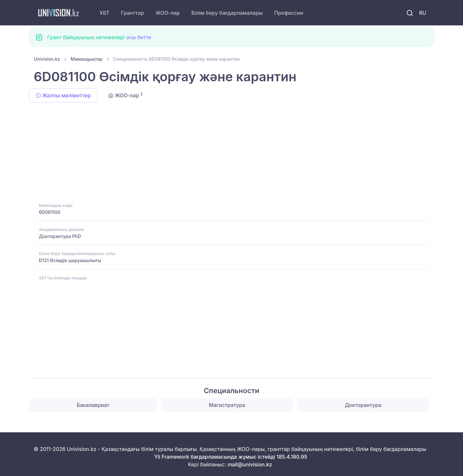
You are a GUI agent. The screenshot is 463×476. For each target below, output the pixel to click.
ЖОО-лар (168, 13)
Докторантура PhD (60, 236)
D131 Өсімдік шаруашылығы (70, 260)
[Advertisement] (227, 154)
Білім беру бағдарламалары (227, 13)
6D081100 (50, 212)
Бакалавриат (93, 405)
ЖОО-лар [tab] (126, 95)
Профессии (289, 13)
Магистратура (227, 405)
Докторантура (363, 405)
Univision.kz (47, 59)
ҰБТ (104, 13)
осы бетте (139, 37)
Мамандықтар (87, 59)
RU (423, 13)
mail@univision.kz (250, 464)
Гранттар (132, 13)
